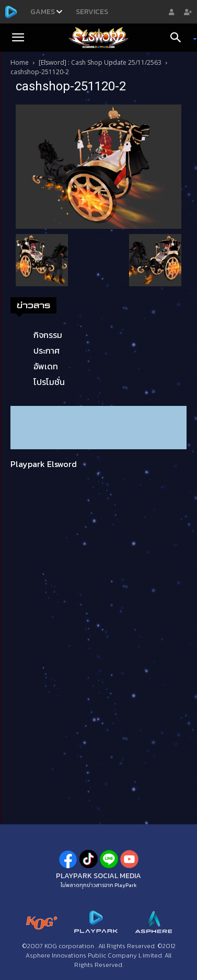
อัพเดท (46, 366)
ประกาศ (47, 351)
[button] (18, 38)
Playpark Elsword (44, 464)
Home (20, 62)
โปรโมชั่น (49, 382)
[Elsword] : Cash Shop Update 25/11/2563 (100, 62)
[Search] (179, 38)
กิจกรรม (48, 335)
